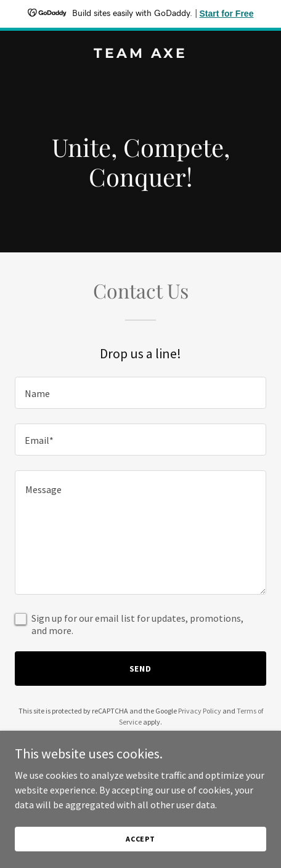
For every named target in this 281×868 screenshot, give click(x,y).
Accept (140, 839)
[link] (140, 54)
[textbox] (140, 393)
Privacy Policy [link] (200, 711)
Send (141, 669)
